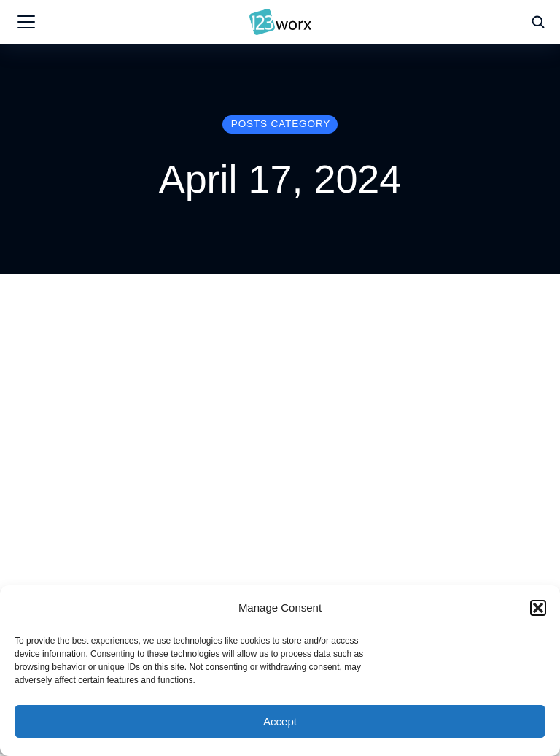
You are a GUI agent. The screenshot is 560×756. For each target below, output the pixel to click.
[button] (538, 608)
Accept (280, 721)
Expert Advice (243, 467)
